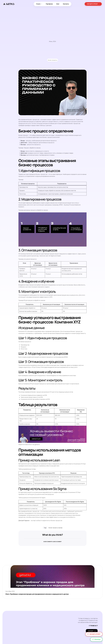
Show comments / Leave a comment (52, 542)
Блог (58, 4)
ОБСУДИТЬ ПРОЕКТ (93, 4)
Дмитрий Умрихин (24, 520)
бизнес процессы (53, 60)
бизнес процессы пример (55, 528)
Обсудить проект (94, 634)
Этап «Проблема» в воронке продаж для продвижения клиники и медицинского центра (39, 594)
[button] (52, 541)
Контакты (66, 4)
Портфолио (49, 4)
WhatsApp (96, 639)
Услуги (39, 4)
